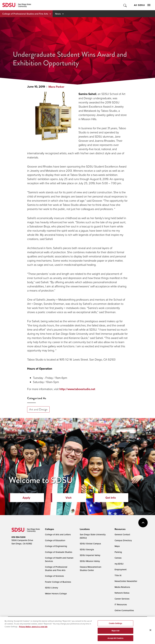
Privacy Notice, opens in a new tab (33, 628)
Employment (121, 569)
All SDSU (142, 5)
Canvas (118, 558)
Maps (117, 546)
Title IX (118, 575)
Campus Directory (123, 540)
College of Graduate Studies (59, 552)
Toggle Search (125, 5)
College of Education (55, 540)
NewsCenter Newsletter (126, 581)
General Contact (122, 534)
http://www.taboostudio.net (77, 389)
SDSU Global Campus (90, 544)
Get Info (111, 498)
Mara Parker (56, 87)
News (58, 14)
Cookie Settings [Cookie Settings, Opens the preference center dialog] (116, 625)
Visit (69, 498)
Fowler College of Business (58, 582)
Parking (118, 552)
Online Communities (124, 610)
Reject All (115, 632)
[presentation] (49, 529)
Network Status (122, 593)
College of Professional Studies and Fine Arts (25, 14)
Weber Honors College (56, 594)
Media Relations (122, 587)
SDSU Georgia (87, 549)
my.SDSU (119, 564)
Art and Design (38, 409)
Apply (26, 498)
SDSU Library (51, 588)
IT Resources (121, 604)
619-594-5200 (18, 537)
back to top (143, 523)
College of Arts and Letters (58, 534)
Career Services (122, 599)
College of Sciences (54, 576)
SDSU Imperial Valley (90, 555)
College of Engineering (56, 546)
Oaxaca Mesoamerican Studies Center (91, 569)
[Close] (150, 632)
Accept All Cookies (115, 640)
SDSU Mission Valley (90, 561)
